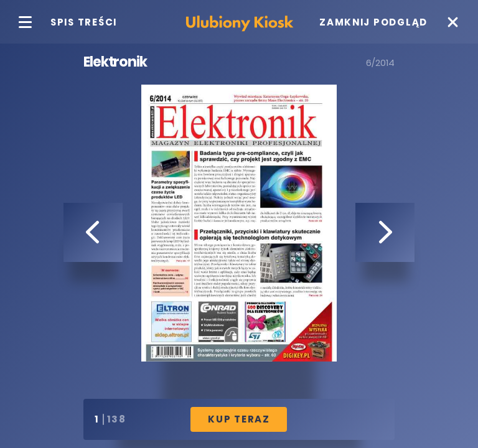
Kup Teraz (239, 419)
